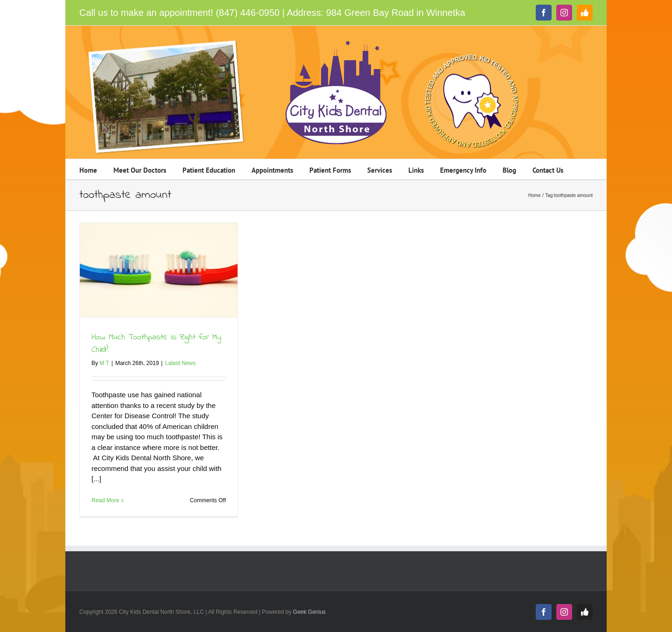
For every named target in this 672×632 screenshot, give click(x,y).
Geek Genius (309, 612)
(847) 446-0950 (248, 13)
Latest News (180, 363)
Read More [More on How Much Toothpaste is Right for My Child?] (105, 500)
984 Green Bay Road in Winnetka (396, 13)
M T (104, 363)
